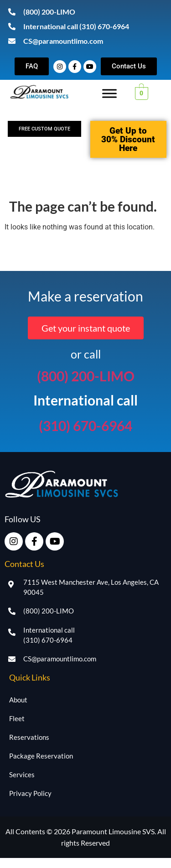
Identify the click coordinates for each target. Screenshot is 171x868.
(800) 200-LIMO (86, 376)
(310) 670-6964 (85, 426)
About (18, 700)
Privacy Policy (30, 793)
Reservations (29, 737)
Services (22, 774)
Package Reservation (41, 756)
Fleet (17, 718)
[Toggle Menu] (109, 93)
